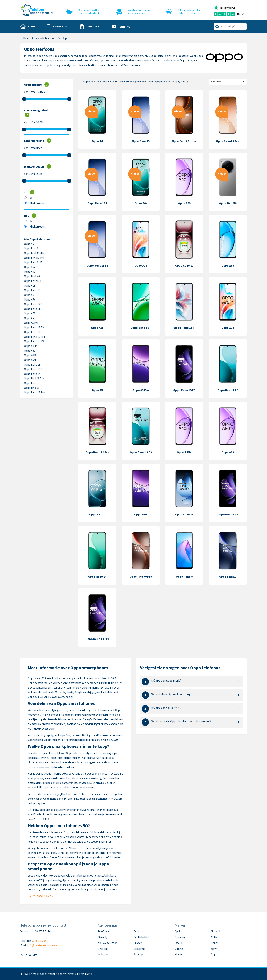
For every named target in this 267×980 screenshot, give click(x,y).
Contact (138, 931)
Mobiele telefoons (46, 38)
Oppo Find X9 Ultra (35, 253)
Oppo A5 (29, 318)
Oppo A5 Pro (31, 323)
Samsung (180, 937)
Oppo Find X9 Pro (34, 378)
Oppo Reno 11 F (33, 309)
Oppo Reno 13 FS (34, 327)
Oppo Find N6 (32, 276)
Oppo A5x (30, 300)
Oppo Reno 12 (32, 290)
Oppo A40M (31, 346)
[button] (57, 27)
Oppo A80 (30, 351)
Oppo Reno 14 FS (34, 341)
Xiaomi (179, 954)
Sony (214, 949)
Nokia (214, 937)
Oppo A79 (30, 313)
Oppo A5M (30, 360)
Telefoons (104, 931)
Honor (214, 943)
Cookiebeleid (141, 937)
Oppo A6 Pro (31, 355)
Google (179, 949)
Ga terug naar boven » (40, 896)
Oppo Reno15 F (33, 262)
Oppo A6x (30, 267)
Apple (178, 931)
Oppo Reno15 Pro (34, 258)
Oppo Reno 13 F (33, 369)
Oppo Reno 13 (32, 365)
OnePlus (180, 943)
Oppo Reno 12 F (33, 304)
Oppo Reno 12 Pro (34, 337)
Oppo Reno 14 (32, 374)
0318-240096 (39, 941)
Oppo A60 (30, 295)
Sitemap (138, 954)
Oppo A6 (29, 244)
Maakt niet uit (38, 203)
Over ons (103, 949)
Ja (31, 198)
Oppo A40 (30, 272)
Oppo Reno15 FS (34, 281)
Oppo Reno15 (32, 248)
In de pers (103, 954)
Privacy (138, 943)
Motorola (216, 931)
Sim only (102, 937)
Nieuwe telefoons (108, 943)
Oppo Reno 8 (32, 383)
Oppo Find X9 (32, 388)
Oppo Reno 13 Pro (34, 392)
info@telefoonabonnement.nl (45, 945)
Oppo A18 (30, 286)
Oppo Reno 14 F (33, 332)
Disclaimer (139, 949)
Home (27, 38)
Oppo (214, 954)
